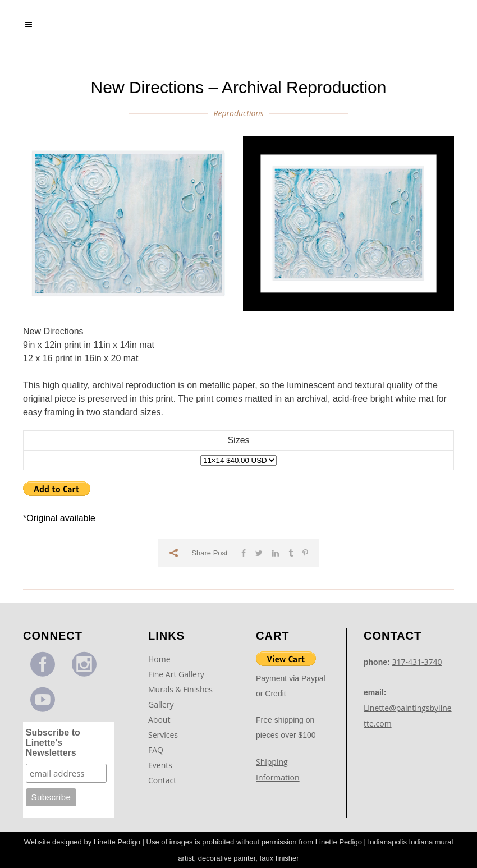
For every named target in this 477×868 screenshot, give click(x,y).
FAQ (156, 750)
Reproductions (238, 113)
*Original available (59, 518)
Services (163, 735)
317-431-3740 (417, 662)
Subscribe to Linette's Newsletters (53, 743)
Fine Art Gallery (176, 674)
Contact (162, 780)
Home (159, 659)
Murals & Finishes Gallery (180, 697)
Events (160, 765)
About (159, 720)
